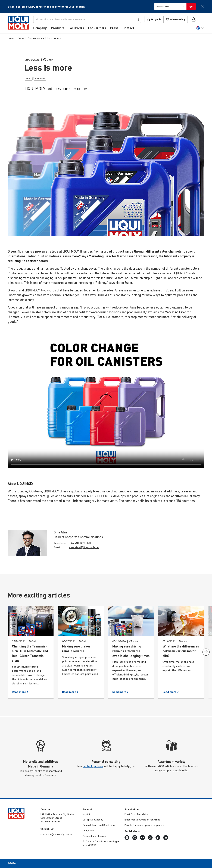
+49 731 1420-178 (80, 543)
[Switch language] (170, 7)
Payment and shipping (94, 836)
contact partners (93, 766)
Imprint (86, 814)
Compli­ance (89, 831)
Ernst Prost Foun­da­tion (137, 814)
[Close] (202, 6)
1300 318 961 (47, 829)
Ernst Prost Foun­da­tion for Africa (142, 820)
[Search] (87, 19)
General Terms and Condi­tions (99, 825)
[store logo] (18, 24)
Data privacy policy (93, 820)
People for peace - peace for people (144, 825)
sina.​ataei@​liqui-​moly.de (84, 547)
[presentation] (206, 652)
